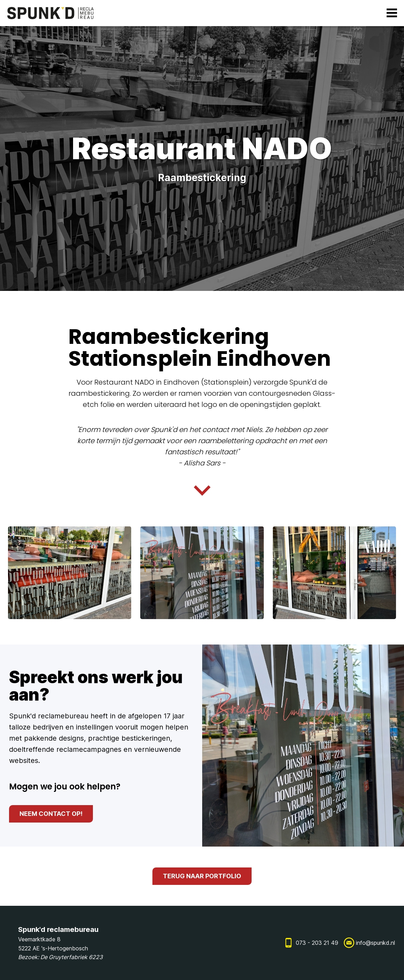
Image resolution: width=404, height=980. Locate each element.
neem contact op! (51, 814)
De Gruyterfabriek (64, 957)
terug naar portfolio (202, 876)
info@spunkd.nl (375, 943)
